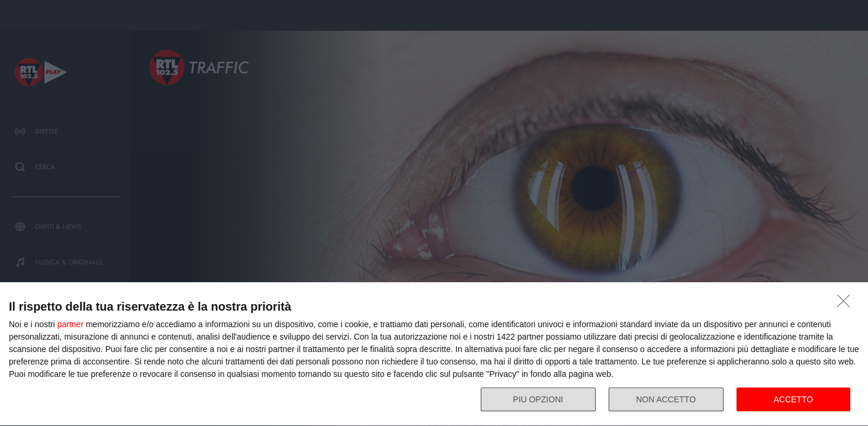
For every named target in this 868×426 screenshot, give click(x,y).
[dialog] (434, 354)
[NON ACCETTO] (847, 304)
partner (70, 324)
